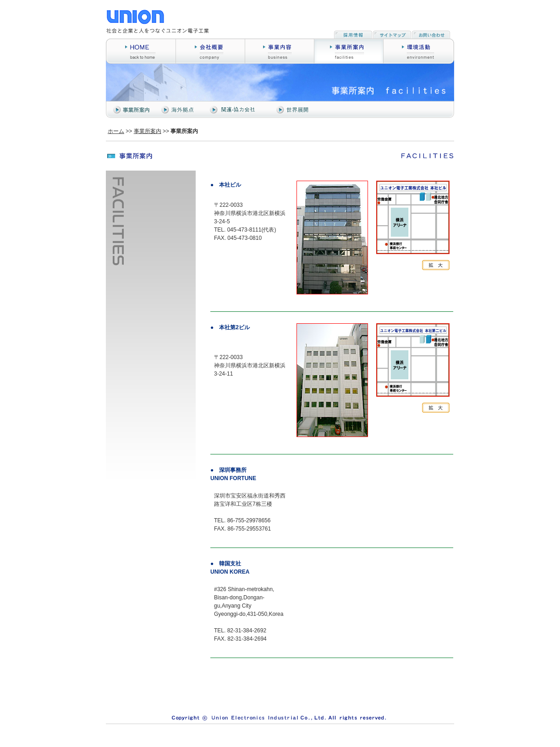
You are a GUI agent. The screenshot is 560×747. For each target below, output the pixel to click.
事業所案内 (148, 131)
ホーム (116, 131)
